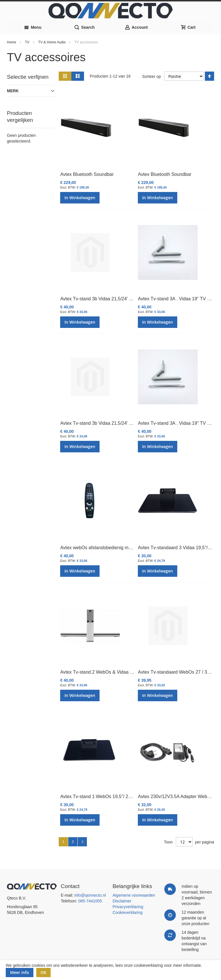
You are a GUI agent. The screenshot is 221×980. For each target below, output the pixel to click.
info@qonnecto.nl (90, 895)
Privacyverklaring (128, 907)
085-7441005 (90, 901)
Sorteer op (152, 76)
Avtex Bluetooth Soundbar (87, 174)
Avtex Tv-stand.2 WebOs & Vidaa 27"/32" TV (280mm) (116, 672)
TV (28, 42)
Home (12, 42)
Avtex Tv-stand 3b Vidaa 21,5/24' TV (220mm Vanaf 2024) (120, 299)
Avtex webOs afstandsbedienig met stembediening (112, 548)
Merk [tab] (13, 91)
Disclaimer (122, 901)
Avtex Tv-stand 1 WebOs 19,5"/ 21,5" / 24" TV (107, 797)
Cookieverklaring (127, 912)
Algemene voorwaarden (134, 895)
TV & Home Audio (53, 42)
